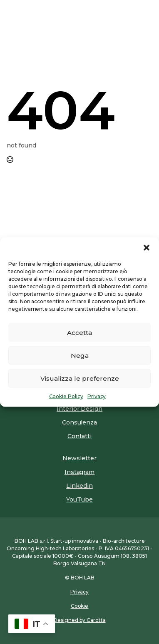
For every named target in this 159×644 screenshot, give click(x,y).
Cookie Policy (66, 396)
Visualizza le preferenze (80, 378)
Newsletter (79, 458)
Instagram (80, 472)
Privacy (97, 396)
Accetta (79, 332)
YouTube (79, 499)
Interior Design (79, 409)
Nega (80, 355)
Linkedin (79, 486)
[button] (147, 248)
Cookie (80, 606)
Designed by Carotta (79, 620)
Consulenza (79, 422)
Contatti (80, 436)
